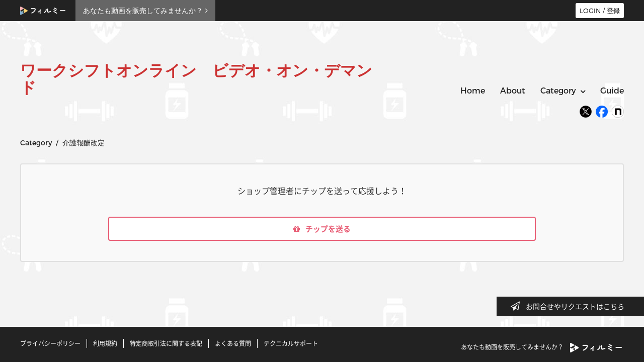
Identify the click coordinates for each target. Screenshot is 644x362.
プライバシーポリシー (50, 343)
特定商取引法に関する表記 (166, 343)
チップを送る (322, 230)
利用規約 (105, 343)
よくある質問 (233, 343)
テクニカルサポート (291, 343)
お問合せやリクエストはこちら (571, 306)
